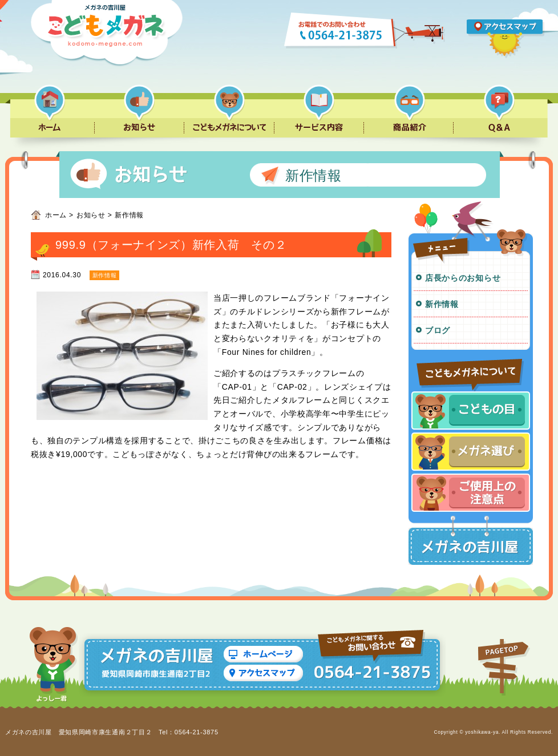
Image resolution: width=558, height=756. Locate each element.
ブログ (438, 330)
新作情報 (442, 304)
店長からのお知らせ (463, 278)
